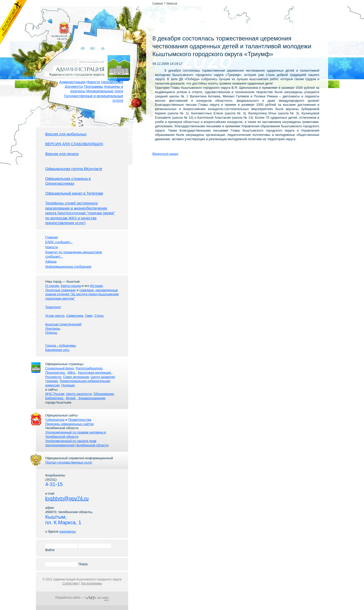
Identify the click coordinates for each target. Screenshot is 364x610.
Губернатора (55, 420)
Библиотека (55, 398)
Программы (94, 87)
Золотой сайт (14, 23)
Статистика (70, 583)
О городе (52, 286)
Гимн (89, 316)
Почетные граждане (60, 290)
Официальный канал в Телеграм (74, 193)
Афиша (51, 261)
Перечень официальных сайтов (69, 424)
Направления (112, 82)
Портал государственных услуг (69, 462)
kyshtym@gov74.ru (67, 498)
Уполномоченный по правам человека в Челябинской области (76, 434)
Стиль (99, 316)
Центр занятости (79, 394)
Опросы (51, 333)
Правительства (80, 420)
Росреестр (53, 377)
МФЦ (72, 373)
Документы (74, 87)
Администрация (72, 82)
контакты (68, 531)
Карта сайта (98, 42)
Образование (104, 394)
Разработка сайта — (82, 598)
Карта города (71, 286)
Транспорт (53, 307)
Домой (79, 42)
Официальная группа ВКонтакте (74, 169)
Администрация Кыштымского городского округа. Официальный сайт (85, 62)
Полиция (68, 385)
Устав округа (55, 316)
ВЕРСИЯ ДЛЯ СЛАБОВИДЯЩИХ (74, 144)
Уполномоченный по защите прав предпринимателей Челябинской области (77, 443)
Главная (158, 3)
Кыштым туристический (63, 324)
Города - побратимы (61, 345)
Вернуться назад (165, 154)
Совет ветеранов (76, 377)
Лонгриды (53, 329)
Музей (71, 398)
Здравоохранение (92, 398)
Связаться (89, 42)
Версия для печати (62, 154)
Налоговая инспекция (95, 373)
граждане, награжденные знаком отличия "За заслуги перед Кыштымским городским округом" (82, 294)
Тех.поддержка (91, 583)
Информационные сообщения (68, 267)
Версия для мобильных (66, 134)
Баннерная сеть (57, 350)
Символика (75, 316)
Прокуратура (55, 373)
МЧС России (55, 394)
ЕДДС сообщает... (59, 242)
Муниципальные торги (105, 91)
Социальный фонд (60, 368)
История (97, 286)
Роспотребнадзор (89, 368)
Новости (93, 82)
